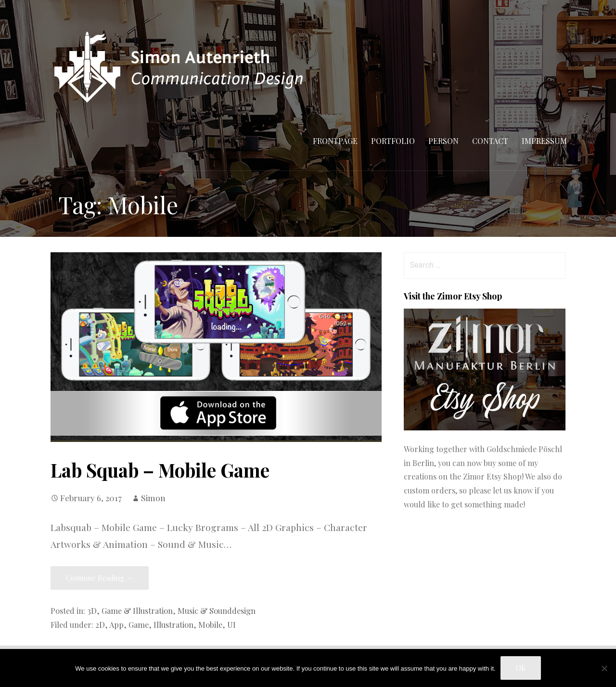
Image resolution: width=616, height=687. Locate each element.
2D (100, 624)
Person (443, 141)
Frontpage (335, 141)
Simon (153, 498)
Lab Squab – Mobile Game (160, 470)
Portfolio (393, 141)
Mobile (210, 624)
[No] (604, 668)
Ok (521, 668)
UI (231, 624)
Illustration (173, 624)
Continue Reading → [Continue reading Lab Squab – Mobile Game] (100, 578)
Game (139, 624)
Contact (490, 141)
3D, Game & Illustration (130, 610)
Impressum (544, 141)
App (116, 624)
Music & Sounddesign (217, 610)
